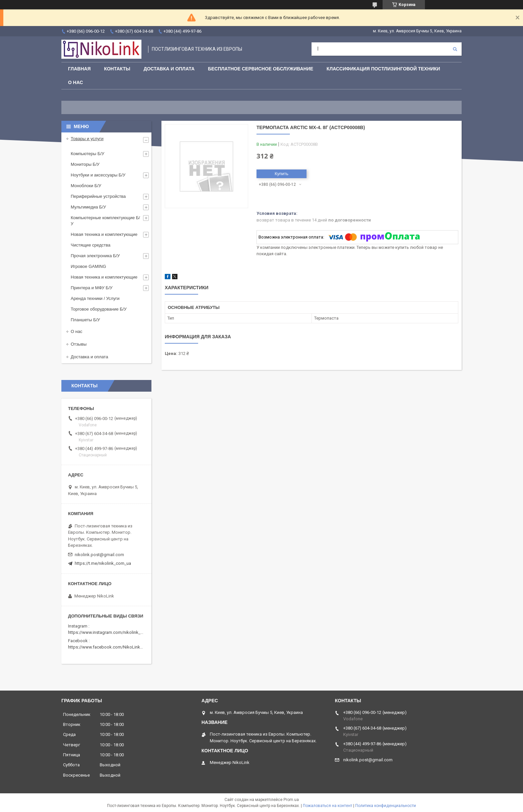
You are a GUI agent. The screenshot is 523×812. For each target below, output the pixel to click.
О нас (76, 82)
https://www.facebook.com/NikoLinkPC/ (107, 647)
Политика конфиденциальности (386, 806)
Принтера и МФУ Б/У (92, 288)
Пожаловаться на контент (328, 806)
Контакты (117, 69)
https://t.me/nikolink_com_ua (103, 563)
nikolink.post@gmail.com (99, 555)
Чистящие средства (91, 245)
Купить (281, 174)
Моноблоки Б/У (86, 186)
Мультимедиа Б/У (88, 207)
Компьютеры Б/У (88, 154)
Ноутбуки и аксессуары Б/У (98, 175)
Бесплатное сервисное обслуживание (260, 69)
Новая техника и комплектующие (104, 234)
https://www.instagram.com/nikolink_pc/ (108, 632)
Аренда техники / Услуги (95, 298)
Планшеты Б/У (85, 320)
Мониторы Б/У (85, 164)
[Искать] (455, 49)
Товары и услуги (87, 139)
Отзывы (79, 344)
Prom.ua (291, 800)
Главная (79, 69)
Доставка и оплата (89, 357)
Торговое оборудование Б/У (99, 309)
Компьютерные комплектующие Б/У (105, 221)
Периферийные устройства (98, 196)
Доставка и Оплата (169, 69)
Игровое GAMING (88, 266)
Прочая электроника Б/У (95, 256)
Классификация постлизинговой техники (383, 69)
